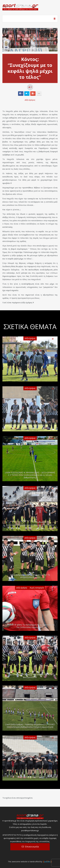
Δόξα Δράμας (30, 100)
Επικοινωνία (32, 847)
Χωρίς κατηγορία (37, 588)
